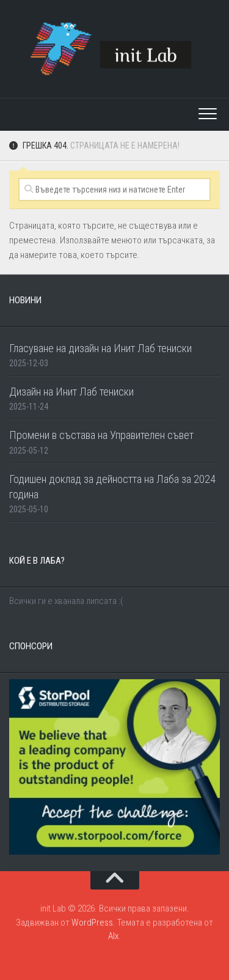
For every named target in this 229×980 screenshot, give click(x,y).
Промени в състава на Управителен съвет (101, 435)
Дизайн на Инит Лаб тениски (71, 392)
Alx (113, 936)
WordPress (92, 923)
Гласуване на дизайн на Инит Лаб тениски (100, 348)
